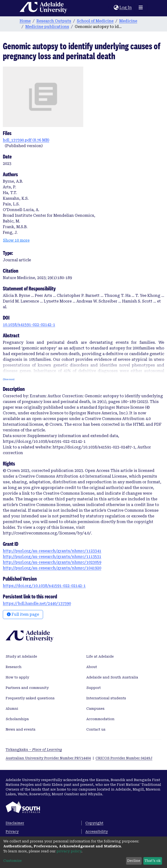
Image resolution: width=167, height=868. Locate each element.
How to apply (17, 677)
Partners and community (27, 688)
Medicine (128, 21)
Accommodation (100, 719)
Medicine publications (47, 27)
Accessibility (97, 832)
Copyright (94, 823)
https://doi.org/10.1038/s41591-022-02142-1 (44, 586)
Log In (126, 7)
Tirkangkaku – (34, 750)
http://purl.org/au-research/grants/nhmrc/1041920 (52, 568)
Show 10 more (16, 240)
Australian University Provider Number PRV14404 (48, 758)
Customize (13, 861)
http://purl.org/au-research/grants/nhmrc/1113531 (52, 557)
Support (94, 688)
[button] (116, 8)
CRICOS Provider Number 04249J (124, 758)
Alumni (12, 709)
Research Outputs (54, 21)
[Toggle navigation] (141, 8)
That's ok (153, 861)
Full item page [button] (23, 614)
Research (14, 667)
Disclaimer (15, 823)
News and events (21, 729)
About (92, 667)
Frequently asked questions (30, 698)
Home (25, 21)
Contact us (96, 729)
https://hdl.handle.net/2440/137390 (37, 604)
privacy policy (69, 851)
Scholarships (17, 719)
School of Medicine (95, 21)
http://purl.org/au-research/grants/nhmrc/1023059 (52, 562)
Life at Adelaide (100, 656)
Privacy (12, 832)
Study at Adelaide (21, 656)
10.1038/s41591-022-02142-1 (29, 325)
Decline (134, 861)
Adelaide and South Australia (112, 677)
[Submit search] (110, 8)
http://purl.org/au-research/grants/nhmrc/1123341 (52, 551)
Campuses (95, 709)
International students (106, 698)
